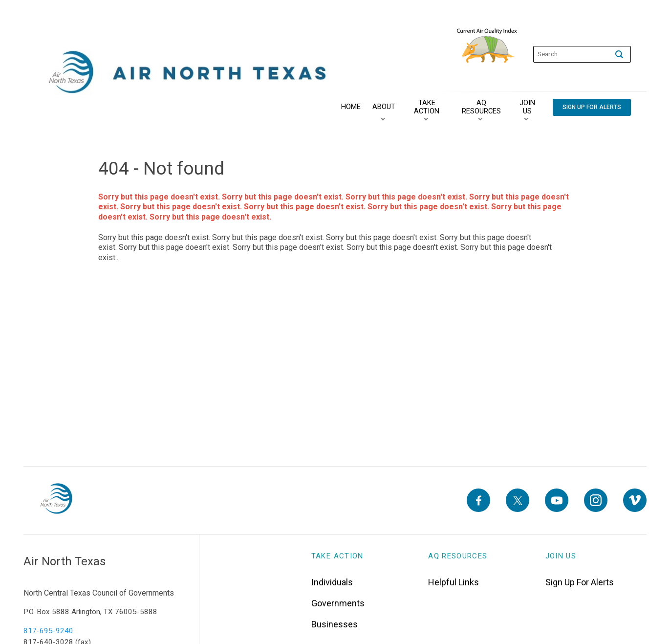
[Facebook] (478, 499)
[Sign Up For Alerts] (590, 107)
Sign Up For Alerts (580, 579)
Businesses (335, 621)
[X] (518, 499)
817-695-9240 (48, 628)
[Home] (349, 107)
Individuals (332, 579)
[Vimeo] (635, 499)
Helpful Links (454, 579)
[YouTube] (557, 499)
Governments (338, 600)
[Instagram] (596, 499)
